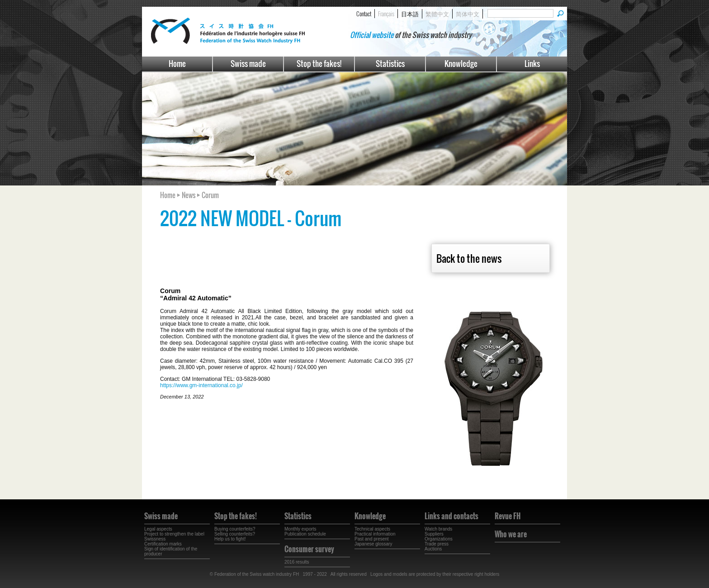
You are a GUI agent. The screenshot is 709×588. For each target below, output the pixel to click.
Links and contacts (451, 516)
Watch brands (438, 529)
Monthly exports (300, 529)
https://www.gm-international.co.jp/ (201, 385)
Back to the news (469, 258)
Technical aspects (372, 529)
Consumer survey (309, 549)
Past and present (372, 539)
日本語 (410, 14)
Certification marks (163, 544)
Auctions (433, 549)
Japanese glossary (373, 544)
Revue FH (508, 516)
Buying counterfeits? (235, 529)
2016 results (297, 562)
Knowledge (461, 64)
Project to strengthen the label (174, 534)
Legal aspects (158, 529)
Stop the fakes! (319, 64)
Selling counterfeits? (235, 534)
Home (177, 64)
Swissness (155, 539)
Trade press (437, 544)
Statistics (390, 64)
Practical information (375, 534)
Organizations (439, 539)
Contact (364, 14)
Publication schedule (305, 534)
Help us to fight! (230, 539)
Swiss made (248, 64)
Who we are (511, 534)
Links (532, 64)
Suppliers (434, 534)
